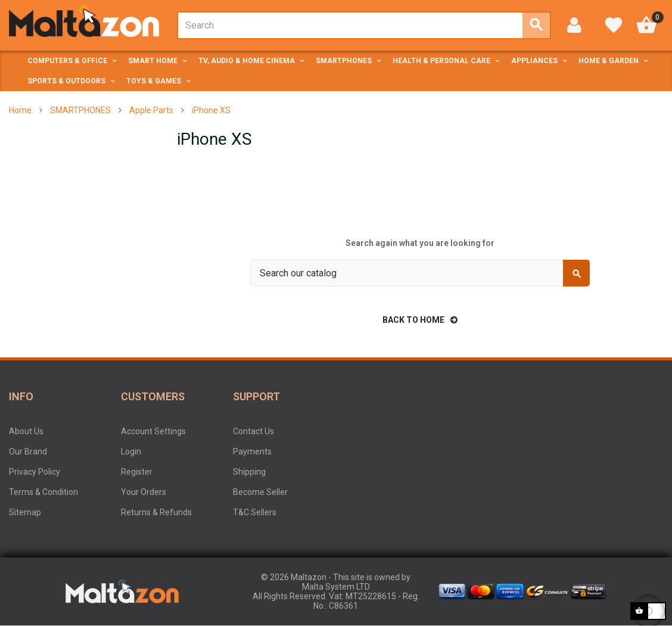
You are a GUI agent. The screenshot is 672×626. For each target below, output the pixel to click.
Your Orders (144, 492)
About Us (26, 431)
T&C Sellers (255, 512)
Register (137, 472)
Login (131, 451)
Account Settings (153, 431)
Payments (252, 451)
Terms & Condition (43, 492)
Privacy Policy (35, 472)
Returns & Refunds (156, 512)
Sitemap (25, 512)
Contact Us (253, 431)
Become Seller (260, 492)
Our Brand (28, 451)
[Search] (420, 273)
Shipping (249, 472)
